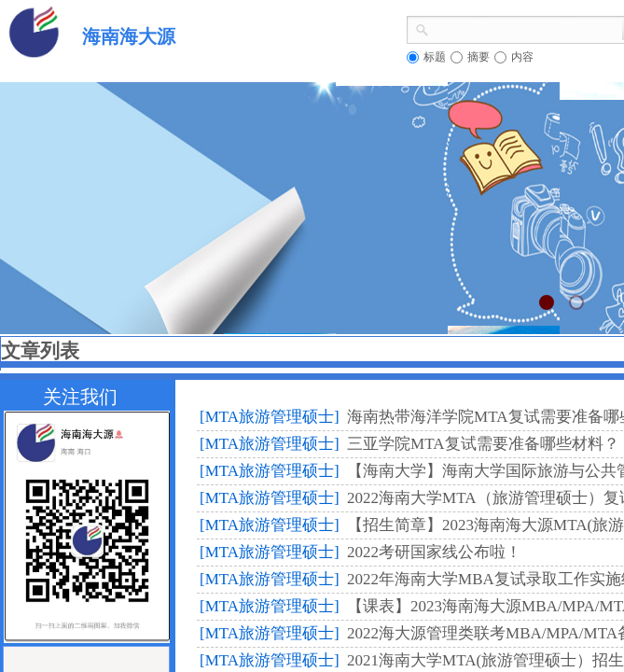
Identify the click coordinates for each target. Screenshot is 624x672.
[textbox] (526, 28)
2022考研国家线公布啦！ (434, 552)
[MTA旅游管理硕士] (270, 417)
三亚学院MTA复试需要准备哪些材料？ (483, 444)
